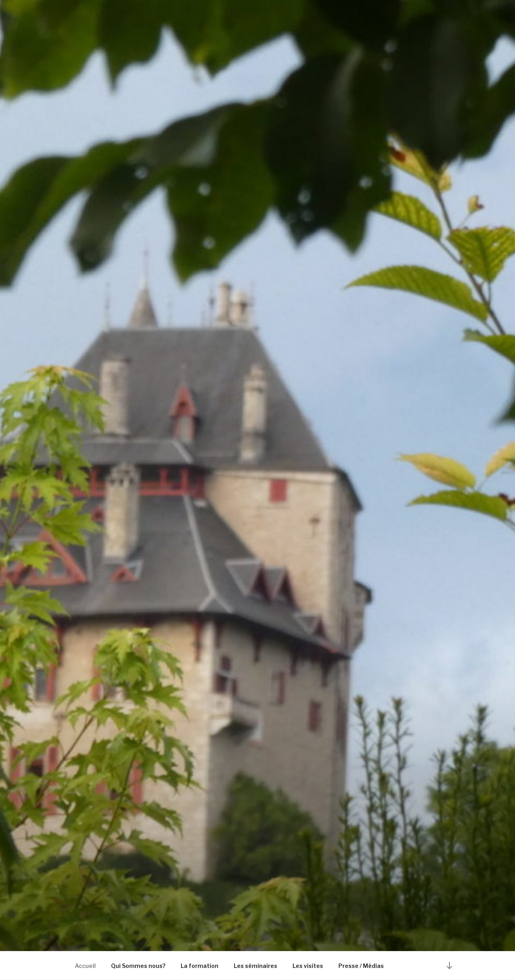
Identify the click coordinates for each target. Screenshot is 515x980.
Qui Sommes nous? (138, 966)
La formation (200, 966)
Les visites (308, 966)
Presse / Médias (361, 966)
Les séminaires (255, 966)
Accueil (85, 966)
